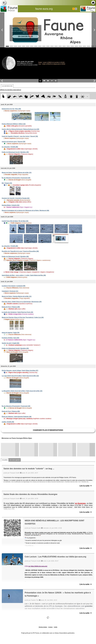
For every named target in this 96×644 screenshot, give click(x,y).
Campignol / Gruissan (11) (10, 291)
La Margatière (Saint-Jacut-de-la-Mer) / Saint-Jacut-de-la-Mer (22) (22, 391)
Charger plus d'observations (48, 430)
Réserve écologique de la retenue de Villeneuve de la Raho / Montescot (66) (25, 210)
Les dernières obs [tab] (7, 86)
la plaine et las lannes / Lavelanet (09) (14, 286)
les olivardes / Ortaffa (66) (10, 147)
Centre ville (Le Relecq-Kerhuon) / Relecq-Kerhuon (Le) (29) (20, 129)
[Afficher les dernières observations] (11, 90)
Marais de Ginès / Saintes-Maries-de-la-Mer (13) (17, 173)
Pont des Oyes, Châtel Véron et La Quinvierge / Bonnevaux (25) (22, 302)
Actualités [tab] (5, 460)
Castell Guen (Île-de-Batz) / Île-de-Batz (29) (15, 221)
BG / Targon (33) (7, 183)
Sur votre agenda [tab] (15, 460)
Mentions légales (43, 627)
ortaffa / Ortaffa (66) (8, 422)
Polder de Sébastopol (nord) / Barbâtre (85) (15, 152)
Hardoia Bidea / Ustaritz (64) (11, 205)
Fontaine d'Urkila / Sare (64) (10, 338)
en (76, 9)
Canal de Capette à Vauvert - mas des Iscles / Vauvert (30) (20, 136)
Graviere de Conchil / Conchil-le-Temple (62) (16, 198)
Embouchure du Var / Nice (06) (11, 109)
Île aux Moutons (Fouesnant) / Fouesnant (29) (16, 178)
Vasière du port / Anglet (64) (10, 343)
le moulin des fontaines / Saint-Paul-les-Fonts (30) (17, 312)
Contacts (50, 627)
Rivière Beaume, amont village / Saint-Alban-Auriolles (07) (20, 371)
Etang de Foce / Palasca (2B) (11, 307)
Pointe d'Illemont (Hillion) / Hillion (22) (14, 124)
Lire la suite (86, 486)
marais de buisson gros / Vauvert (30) (14, 142)
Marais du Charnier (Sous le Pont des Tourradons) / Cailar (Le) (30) (23, 317)
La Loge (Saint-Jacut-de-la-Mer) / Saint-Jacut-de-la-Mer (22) (20, 376)
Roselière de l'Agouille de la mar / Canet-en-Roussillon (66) (20, 251)
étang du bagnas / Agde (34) (11, 333)
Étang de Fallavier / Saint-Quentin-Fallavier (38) (17, 417)
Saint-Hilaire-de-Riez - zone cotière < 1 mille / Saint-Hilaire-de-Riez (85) (24, 275)
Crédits (56, 627)
